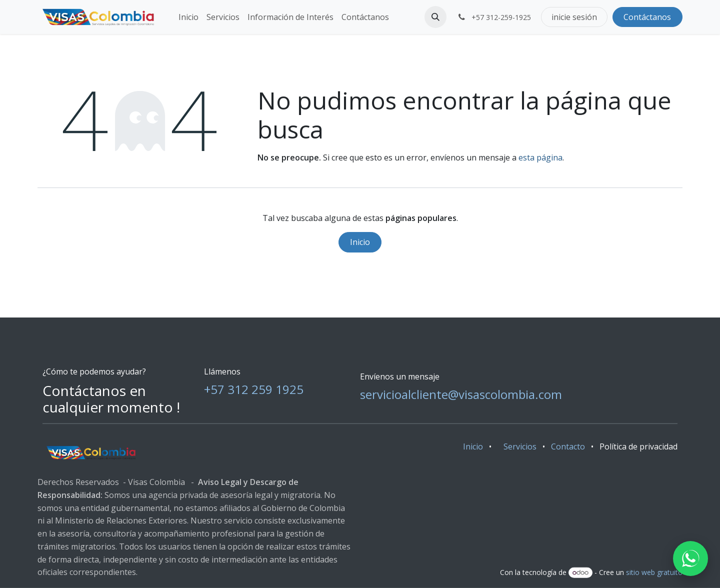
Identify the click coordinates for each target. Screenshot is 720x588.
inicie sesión (574, 17)
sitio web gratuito (654, 572)
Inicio (360, 242)
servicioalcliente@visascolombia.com (461, 394)
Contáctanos (647, 17)
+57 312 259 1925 (254, 389)
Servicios (520, 446)
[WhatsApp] (690, 558)
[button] (435, 17)
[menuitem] (188, 17)
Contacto (568, 446)
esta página (540, 157)
